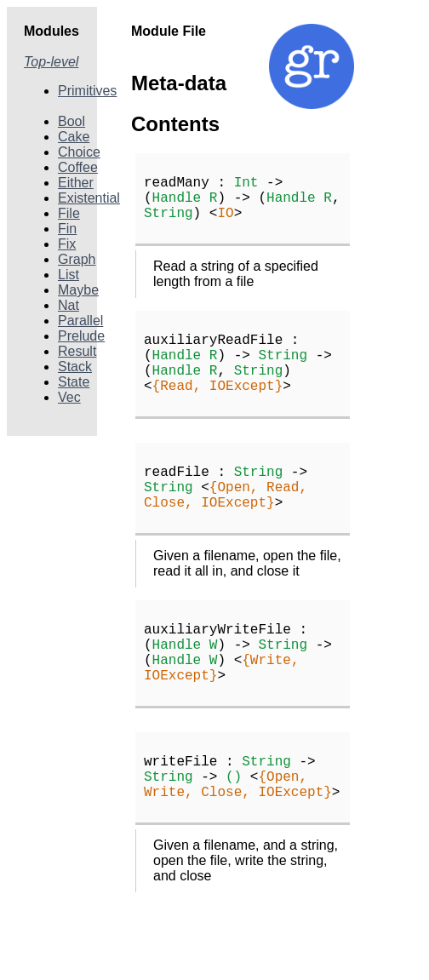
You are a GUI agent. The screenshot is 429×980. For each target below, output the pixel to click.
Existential (89, 198)
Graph (77, 259)
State (74, 382)
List (69, 275)
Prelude (81, 336)
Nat (69, 305)
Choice (79, 152)
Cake (74, 137)
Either (76, 183)
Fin (67, 229)
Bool (71, 121)
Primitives (87, 91)
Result (77, 351)
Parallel (80, 321)
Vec (69, 397)
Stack (75, 367)
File (69, 213)
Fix (67, 244)
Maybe (78, 290)
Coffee (78, 167)
